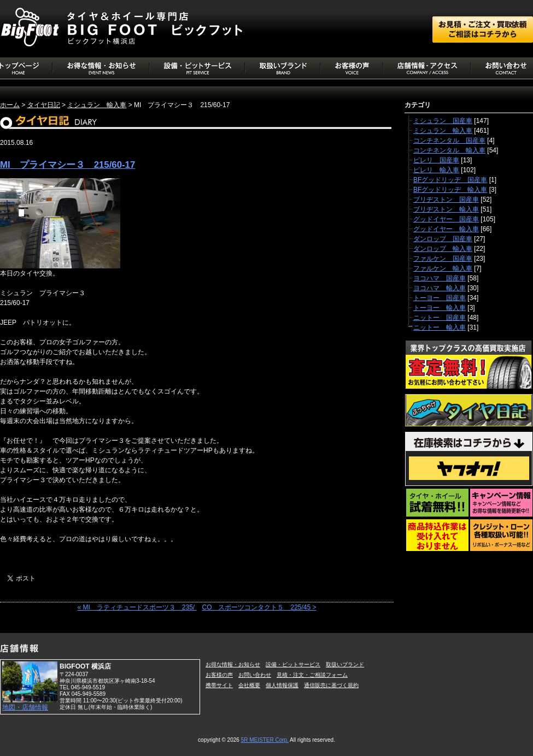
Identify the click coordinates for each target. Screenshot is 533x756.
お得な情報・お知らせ (233, 664)
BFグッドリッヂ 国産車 (450, 180)
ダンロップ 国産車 (443, 239)
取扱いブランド (345, 664)
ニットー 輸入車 (440, 327)
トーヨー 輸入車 (440, 308)
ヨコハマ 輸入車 (440, 288)
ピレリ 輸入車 (436, 170)
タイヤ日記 (44, 105)
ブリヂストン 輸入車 (446, 209)
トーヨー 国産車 (440, 298)
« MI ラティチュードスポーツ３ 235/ (137, 607)
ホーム (10, 105)
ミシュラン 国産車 (443, 121)
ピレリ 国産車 (436, 160)
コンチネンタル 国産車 (449, 140)
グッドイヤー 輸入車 (446, 229)
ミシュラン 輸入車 (97, 105)
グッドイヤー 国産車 (446, 219)
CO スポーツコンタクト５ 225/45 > (259, 607)
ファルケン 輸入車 (443, 268)
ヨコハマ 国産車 (440, 278)
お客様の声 (219, 675)
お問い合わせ (255, 675)
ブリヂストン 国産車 (446, 200)
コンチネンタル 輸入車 (449, 150)
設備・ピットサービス (293, 664)
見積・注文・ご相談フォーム (312, 675)
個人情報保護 (282, 685)
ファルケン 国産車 (443, 259)
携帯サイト (219, 685)
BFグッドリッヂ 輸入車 (450, 190)
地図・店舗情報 (25, 707)
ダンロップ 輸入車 (443, 249)
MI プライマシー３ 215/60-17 (68, 165)
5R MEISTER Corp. (265, 740)
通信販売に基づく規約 (331, 685)
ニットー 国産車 (440, 318)
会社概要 (249, 685)
